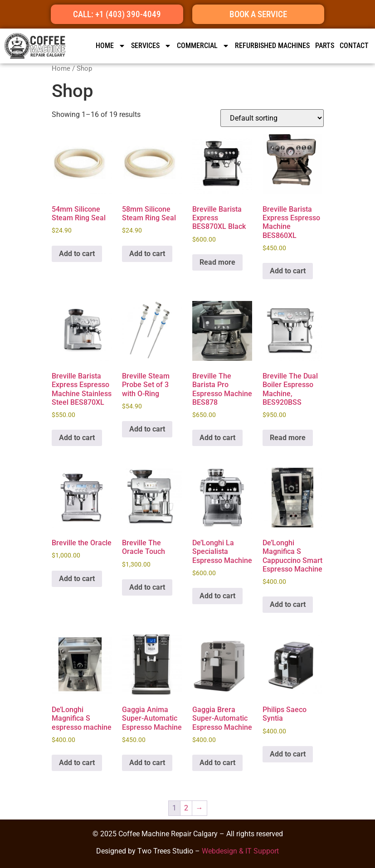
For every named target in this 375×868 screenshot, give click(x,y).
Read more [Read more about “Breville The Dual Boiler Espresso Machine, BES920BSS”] (288, 438)
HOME (111, 46)
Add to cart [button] (77, 254)
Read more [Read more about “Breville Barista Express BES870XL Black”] (217, 262)
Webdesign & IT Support (240, 851)
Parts (325, 46)
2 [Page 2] (186, 808)
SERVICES (151, 46)
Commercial (203, 46)
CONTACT (354, 46)
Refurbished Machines (272, 46)
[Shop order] (272, 118)
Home (61, 68)
